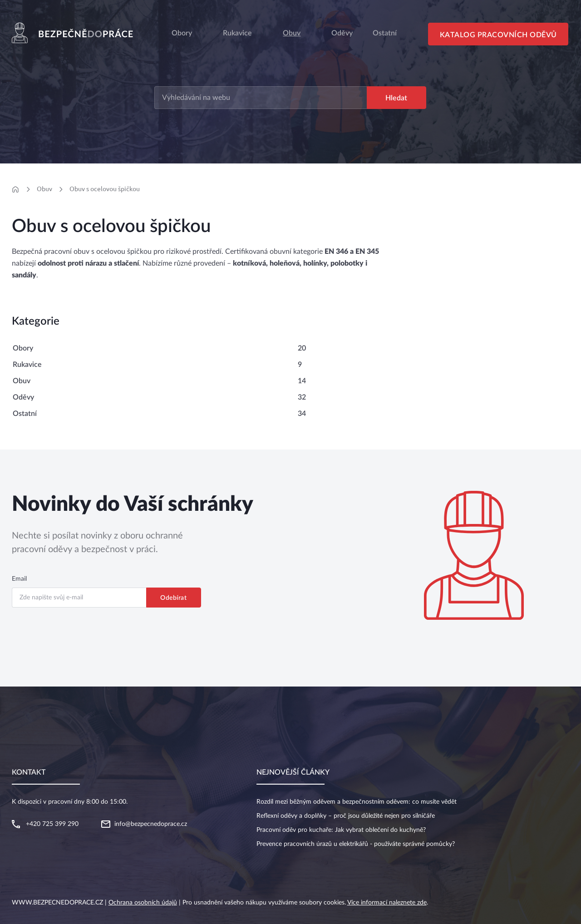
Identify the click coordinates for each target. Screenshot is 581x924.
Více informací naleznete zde (387, 903)
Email (19, 579)
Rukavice (237, 33)
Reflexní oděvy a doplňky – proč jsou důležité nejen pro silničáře (346, 816)
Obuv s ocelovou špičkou (105, 189)
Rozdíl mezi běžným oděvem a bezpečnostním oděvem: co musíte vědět (357, 802)
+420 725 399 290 (52, 824)
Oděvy (23, 397)
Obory (182, 33)
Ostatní (25, 414)
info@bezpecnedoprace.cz (151, 824)
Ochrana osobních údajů (143, 903)
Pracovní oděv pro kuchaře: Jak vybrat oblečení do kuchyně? (341, 830)
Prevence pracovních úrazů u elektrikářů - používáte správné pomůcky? (356, 844)
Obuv (292, 33)
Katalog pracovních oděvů (498, 35)
